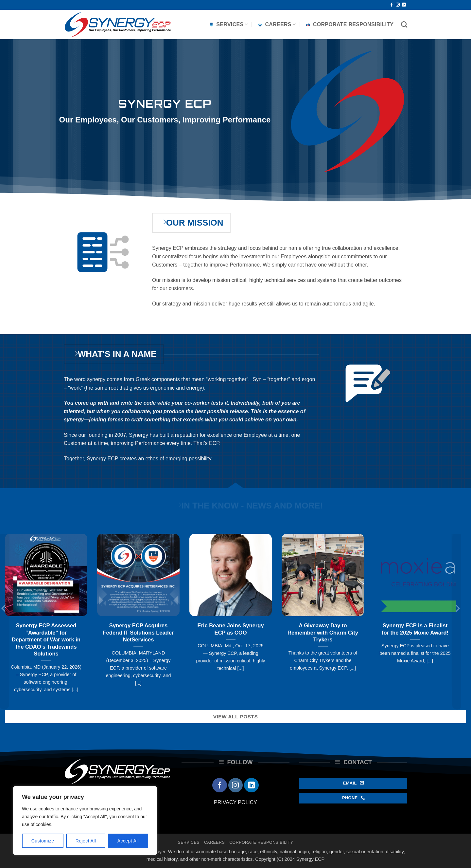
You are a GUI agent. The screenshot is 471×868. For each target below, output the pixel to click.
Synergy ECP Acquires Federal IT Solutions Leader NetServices (139, 633)
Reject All (86, 841)
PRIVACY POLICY (235, 802)
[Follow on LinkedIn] (404, 5)
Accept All (128, 841)
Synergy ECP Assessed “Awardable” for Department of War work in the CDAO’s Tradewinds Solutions (46, 640)
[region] (85, 821)
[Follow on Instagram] (398, 5)
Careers (276, 25)
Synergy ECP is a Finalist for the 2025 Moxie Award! (415, 629)
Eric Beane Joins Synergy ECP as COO (230, 629)
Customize (43, 841)
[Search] (404, 24)
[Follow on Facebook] (392, 5)
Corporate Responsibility (349, 25)
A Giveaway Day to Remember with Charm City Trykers (323, 633)
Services (228, 25)
